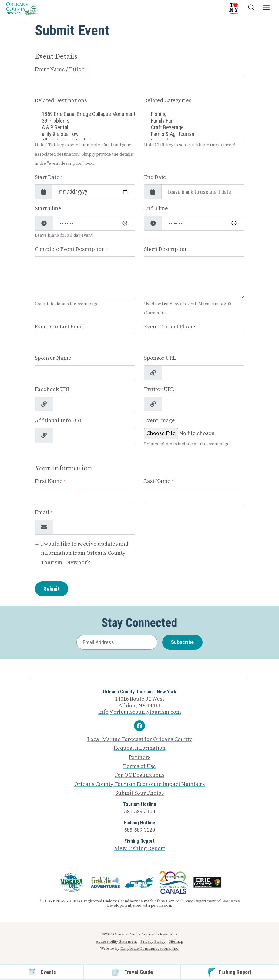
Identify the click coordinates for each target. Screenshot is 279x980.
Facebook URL (53, 389)
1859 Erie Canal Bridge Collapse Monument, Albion (85, 114)
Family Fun (194, 121)
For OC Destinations (140, 775)
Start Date (49, 177)
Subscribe (182, 642)
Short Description (166, 249)
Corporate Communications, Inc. (150, 948)
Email (44, 512)
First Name (50, 481)
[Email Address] (117, 642)
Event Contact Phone (170, 327)
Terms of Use (139, 766)
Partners (140, 757)
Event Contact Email (60, 327)
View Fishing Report (140, 849)
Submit (52, 589)
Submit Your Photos (139, 793)
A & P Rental (85, 127)
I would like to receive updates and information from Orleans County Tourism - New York (85, 553)
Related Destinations (61, 101)
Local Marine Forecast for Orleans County (140, 739)
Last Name (159, 481)
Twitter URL (159, 389)
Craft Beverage (194, 127)
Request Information (140, 748)
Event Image (160, 421)
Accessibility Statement (116, 941)
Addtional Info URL (59, 421)
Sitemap (176, 941)
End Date (155, 177)
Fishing (194, 114)
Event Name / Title (60, 69)
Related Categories (168, 101)
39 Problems (85, 121)
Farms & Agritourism (194, 134)
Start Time (48, 209)
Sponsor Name (53, 358)
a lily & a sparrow (85, 134)
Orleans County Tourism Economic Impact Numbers (139, 784)
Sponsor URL (160, 358)
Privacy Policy (153, 941)
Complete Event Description (71, 249)
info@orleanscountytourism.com (140, 712)
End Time (156, 209)
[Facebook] (139, 726)
